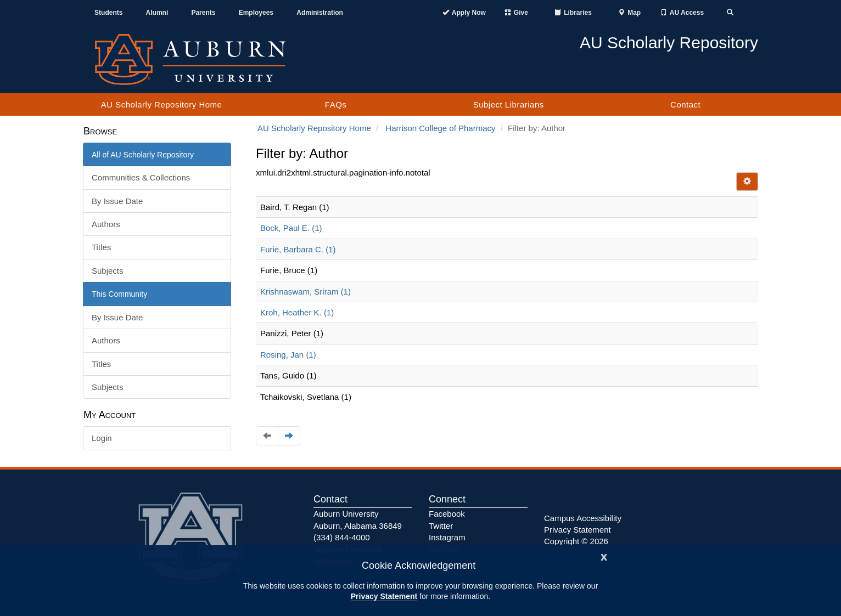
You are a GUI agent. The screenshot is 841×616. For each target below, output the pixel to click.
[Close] (604, 556)
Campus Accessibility (583, 518)
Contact (685, 104)
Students (108, 13)
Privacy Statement (384, 596)
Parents (203, 13)
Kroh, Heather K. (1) (297, 312)
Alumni (157, 13)
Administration (320, 13)
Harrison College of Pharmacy (440, 128)
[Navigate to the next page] (289, 436)
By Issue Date (117, 201)
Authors (106, 224)
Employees (256, 13)
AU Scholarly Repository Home (162, 104)
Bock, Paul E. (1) (291, 228)
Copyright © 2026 (576, 541)
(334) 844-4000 (342, 537)
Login (102, 438)
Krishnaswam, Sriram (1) (305, 292)
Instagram (447, 537)
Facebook (447, 514)
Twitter (441, 526)
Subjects (108, 271)
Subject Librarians (509, 104)
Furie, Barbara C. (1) (298, 249)
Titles (101, 247)
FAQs (336, 104)
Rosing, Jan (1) (288, 355)
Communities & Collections (141, 177)
